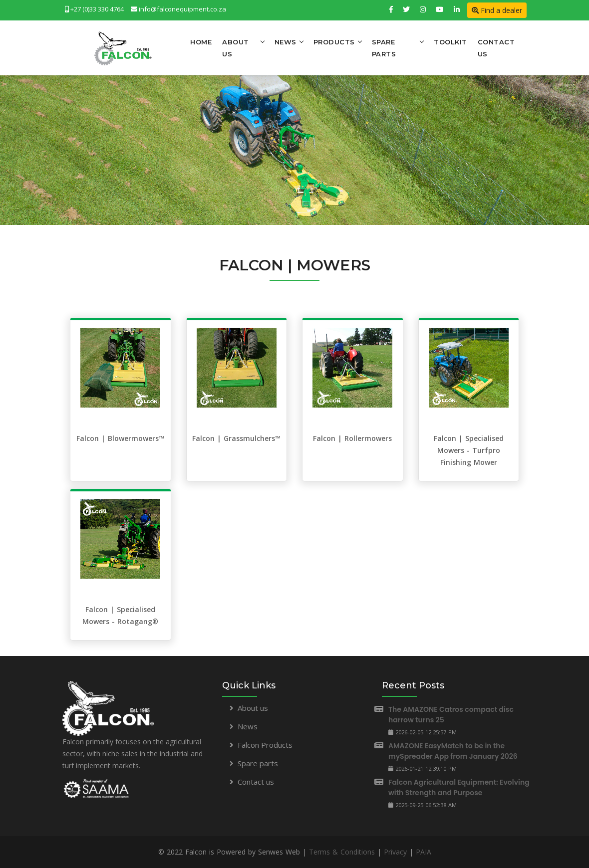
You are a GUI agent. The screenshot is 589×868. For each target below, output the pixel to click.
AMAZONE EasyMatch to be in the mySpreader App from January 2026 (453, 751)
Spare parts (258, 763)
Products (334, 42)
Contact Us (496, 48)
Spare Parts (384, 48)
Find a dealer (497, 10)
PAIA (424, 852)
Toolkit (450, 42)
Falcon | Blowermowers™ (120, 438)
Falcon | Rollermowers (352, 438)
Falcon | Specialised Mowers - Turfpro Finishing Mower (469, 450)
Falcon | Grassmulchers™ (236, 438)
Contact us (256, 782)
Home (201, 42)
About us (253, 708)
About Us (236, 48)
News (286, 42)
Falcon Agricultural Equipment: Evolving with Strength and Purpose (459, 787)
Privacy (395, 852)
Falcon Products (265, 745)
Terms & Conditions (342, 852)
